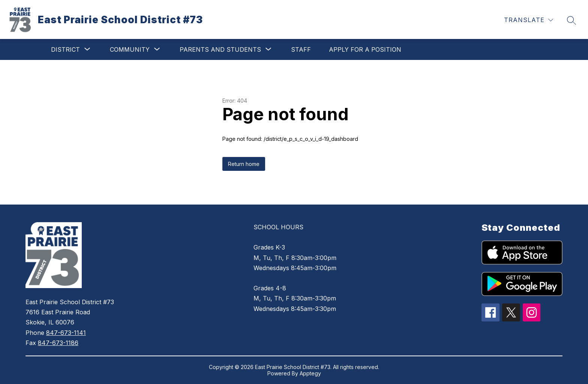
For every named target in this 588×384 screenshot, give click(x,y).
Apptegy (310, 373)
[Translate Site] (529, 20)
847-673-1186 (58, 343)
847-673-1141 (66, 333)
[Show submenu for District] (65, 49)
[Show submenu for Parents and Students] (220, 49)
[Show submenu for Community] (130, 49)
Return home (244, 164)
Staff (301, 49)
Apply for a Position (365, 49)
